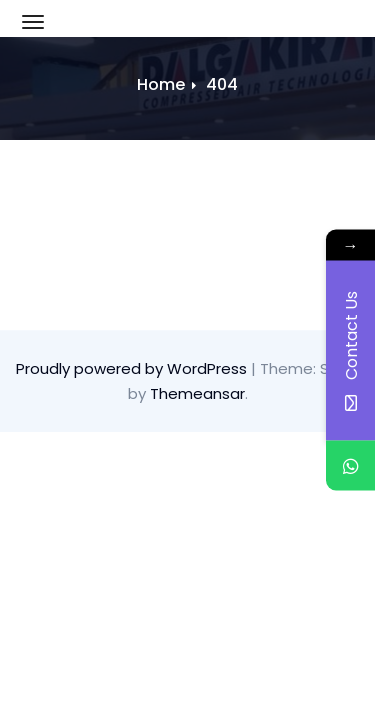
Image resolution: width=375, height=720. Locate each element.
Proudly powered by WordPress (133, 368)
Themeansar (197, 393)
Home (161, 84)
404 (222, 84)
